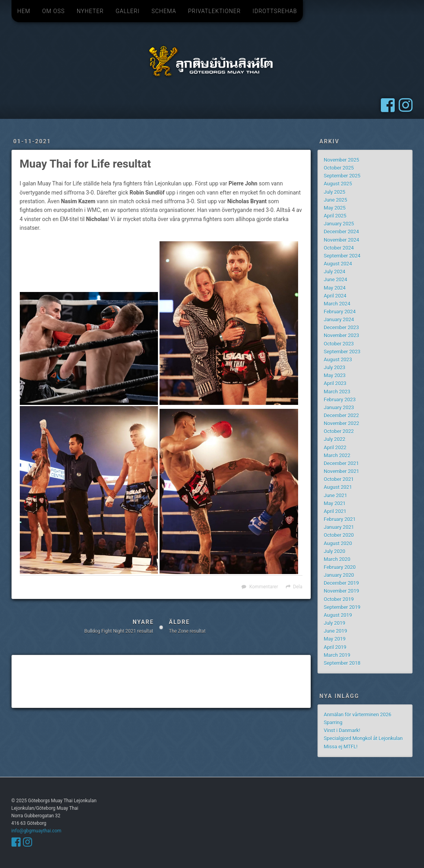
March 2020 (337, 559)
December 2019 (341, 583)
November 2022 (341, 423)
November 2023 (341, 335)
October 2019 (339, 599)
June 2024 (336, 279)
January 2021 (339, 527)
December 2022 (341, 415)
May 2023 (335, 375)
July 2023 (335, 367)
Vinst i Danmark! (342, 730)
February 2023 (340, 400)
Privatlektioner (214, 11)
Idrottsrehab (275, 11)
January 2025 (339, 224)
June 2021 (336, 495)
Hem (24, 11)
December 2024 (341, 232)
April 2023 (335, 383)
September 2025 (342, 176)
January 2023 (339, 407)
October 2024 (339, 248)
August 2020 (338, 543)
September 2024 (342, 256)
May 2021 (335, 503)
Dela (298, 587)
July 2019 (335, 623)
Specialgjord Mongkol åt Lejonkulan (363, 738)
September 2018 (342, 663)
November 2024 (341, 240)
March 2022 (337, 455)
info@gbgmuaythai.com (36, 831)
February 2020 (340, 567)
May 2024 (335, 288)
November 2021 (341, 471)
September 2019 (342, 607)
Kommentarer (264, 587)
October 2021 (339, 479)
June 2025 (336, 200)
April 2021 (335, 511)
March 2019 (337, 655)
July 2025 (335, 192)
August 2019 (338, 615)
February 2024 (340, 312)
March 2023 (337, 392)
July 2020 (335, 551)
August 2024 (338, 264)
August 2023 (338, 360)
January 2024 (339, 320)
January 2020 (339, 575)
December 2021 (341, 463)
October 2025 (339, 168)
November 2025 (341, 160)
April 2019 (335, 647)
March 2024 (337, 304)
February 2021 (340, 519)
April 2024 (335, 296)
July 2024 (335, 272)
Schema (164, 11)
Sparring (333, 722)
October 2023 (339, 344)
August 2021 (338, 487)
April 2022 (335, 447)
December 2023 (341, 327)
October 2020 (339, 535)
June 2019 (336, 631)
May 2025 (335, 208)
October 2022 (339, 431)
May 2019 (335, 639)
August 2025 (338, 184)
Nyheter (90, 11)
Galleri (128, 11)
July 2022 (335, 439)
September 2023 (342, 352)
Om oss (54, 11)
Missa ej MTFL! (341, 747)
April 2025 (335, 216)
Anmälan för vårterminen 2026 (358, 714)
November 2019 (341, 591)
